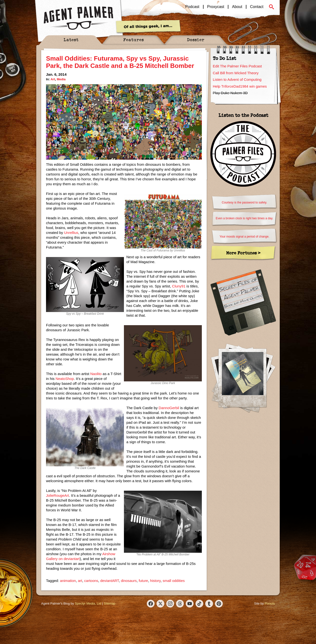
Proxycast (216, 7)
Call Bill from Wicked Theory (236, 73)
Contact (257, 7)
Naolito (96, 374)
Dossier (196, 40)
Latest (71, 40)
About (237, 7)
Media (61, 79)
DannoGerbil (169, 408)
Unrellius (71, 233)
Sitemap (110, 603)
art (80, 581)
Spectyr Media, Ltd (88, 603)
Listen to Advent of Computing (237, 79)
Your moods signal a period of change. (244, 237)
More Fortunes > (243, 253)
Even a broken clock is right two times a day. (244, 218)
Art (53, 79)
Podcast (192, 7)
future (143, 581)
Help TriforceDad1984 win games (240, 86)
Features (134, 40)
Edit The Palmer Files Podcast (237, 66)
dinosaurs (129, 581)
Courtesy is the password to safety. (244, 202)
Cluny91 (179, 286)
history (155, 581)
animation (68, 581)
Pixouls (270, 603)
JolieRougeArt (57, 495)
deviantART (110, 581)
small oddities (174, 581)
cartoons (91, 581)
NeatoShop (65, 379)
